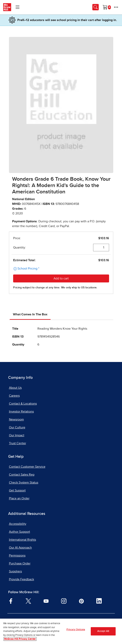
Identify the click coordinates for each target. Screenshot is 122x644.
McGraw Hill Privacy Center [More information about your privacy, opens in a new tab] (20, 639)
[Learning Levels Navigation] (18, 7)
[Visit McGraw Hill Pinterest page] (81, 601)
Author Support (20, 532)
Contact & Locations (23, 404)
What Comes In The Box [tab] (30, 314)
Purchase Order (20, 563)
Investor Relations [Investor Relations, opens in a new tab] (21, 412)
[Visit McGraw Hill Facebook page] (11, 601)
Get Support (17, 490)
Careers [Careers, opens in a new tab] (14, 396)
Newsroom (16, 419)
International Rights (22, 540)
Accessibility (18, 524)
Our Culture (17, 427)
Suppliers (15, 571)
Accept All (103, 631)
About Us (15, 388)
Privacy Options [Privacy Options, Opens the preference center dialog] (76, 630)
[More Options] (116, 7)
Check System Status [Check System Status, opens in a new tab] (24, 483)
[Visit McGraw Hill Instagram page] (64, 601)
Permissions (17, 556)
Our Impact (17, 435)
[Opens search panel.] (96, 7)
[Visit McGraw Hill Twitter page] (28, 601)
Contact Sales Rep (22, 475)
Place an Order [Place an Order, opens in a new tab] (19, 498)
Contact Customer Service (27, 467)
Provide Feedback (21, 579)
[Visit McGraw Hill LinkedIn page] (99, 601)
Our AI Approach (20, 548)
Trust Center (18, 443)
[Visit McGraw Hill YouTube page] (46, 601)
